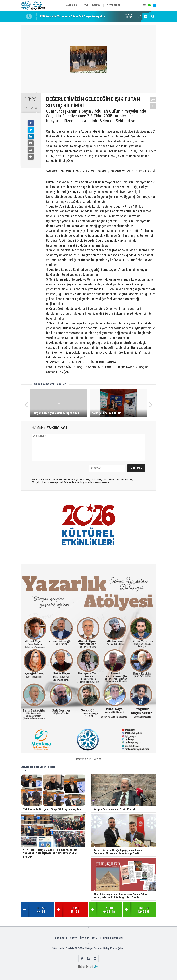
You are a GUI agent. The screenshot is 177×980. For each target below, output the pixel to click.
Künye (74, 938)
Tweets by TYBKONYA (89, 759)
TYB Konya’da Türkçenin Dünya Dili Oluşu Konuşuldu (72, 16)
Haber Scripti (86, 967)
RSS (95, 938)
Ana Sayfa (61, 938)
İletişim (85, 938)
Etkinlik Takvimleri (111, 938)
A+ (153, 100)
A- (153, 106)
